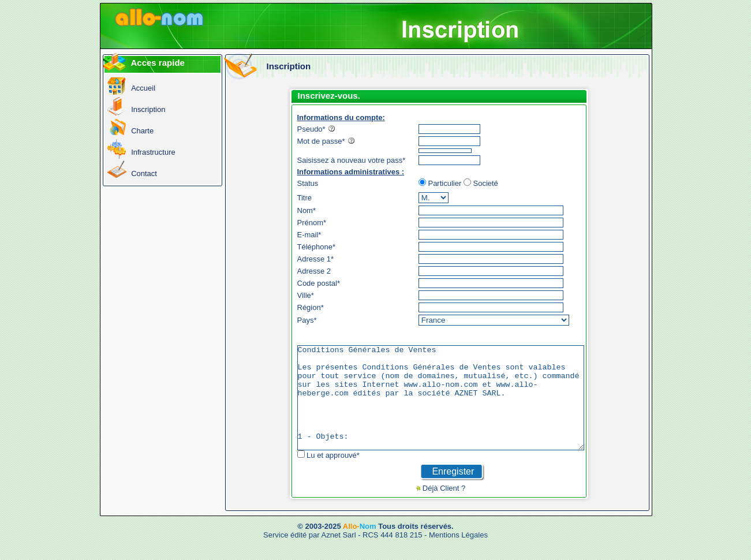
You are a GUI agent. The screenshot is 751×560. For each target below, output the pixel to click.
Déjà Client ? (461, 509)
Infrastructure (153, 152)
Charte (142, 131)
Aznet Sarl (339, 556)
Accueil (143, 88)
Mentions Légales (458, 556)
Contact (144, 173)
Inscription (148, 109)
